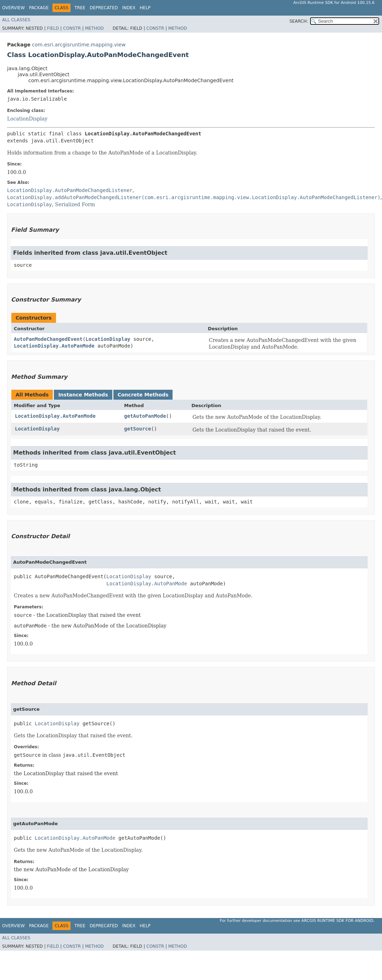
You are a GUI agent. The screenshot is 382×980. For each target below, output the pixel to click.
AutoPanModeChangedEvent (48, 339)
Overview (13, 8)
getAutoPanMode (145, 416)
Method (94, 28)
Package (39, 8)
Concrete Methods (143, 395)
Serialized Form (75, 204)
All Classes (16, 20)
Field (53, 28)
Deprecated (104, 8)
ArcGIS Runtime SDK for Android (338, 921)
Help (145, 8)
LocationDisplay (27, 119)
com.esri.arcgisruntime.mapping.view (79, 45)
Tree (80, 8)
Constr (72, 28)
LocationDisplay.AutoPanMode (54, 346)
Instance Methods (83, 395)
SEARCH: (299, 21)
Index (129, 8)
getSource (137, 429)
